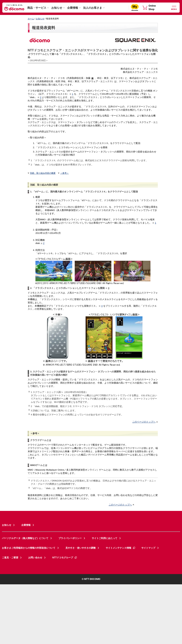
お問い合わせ (35, 558)
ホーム (31, 19)
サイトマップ (148, 548)
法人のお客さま (93, 8)
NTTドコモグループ (65, 558)
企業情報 (73, 8)
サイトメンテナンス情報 (121, 548)
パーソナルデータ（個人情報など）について (25, 538)
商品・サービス (37, 8)
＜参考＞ (64, 173)
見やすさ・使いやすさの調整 (81, 548)
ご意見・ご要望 (10, 558)
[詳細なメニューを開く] (174, 7)
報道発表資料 (44, 28)
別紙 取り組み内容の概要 (43, 173)
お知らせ (57, 8)
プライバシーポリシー (70, 538)
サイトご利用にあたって (105, 538)
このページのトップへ (144, 422)
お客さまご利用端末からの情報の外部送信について (29, 548)
